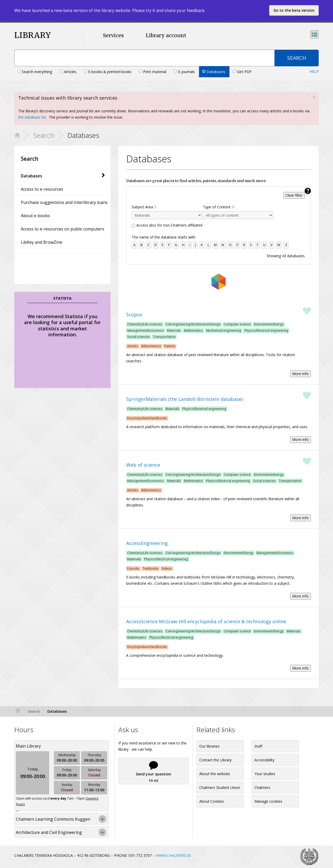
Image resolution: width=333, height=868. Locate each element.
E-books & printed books (108, 72)
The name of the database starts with (164, 237)
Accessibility (264, 760)
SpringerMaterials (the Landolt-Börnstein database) (184, 399)
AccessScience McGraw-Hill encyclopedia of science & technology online (206, 621)
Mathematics (193, 330)
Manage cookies (268, 801)
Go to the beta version (294, 10)
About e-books (35, 216)
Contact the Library (215, 760)
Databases (214, 72)
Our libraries (209, 746)
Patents (170, 346)
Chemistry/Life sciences (145, 324)
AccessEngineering (147, 543)
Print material (153, 72)
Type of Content (219, 207)
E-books (133, 568)
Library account (166, 35)
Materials (174, 330)
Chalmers (262, 787)
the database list (32, 117)
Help (314, 71)
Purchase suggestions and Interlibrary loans (64, 202)
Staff (258, 746)
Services (113, 35)
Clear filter (294, 195)
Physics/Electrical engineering (266, 330)
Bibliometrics (151, 346)
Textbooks (151, 568)
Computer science (237, 324)
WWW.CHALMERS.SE (173, 855)
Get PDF (242, 72)
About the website (215, 774)
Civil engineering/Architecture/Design (193, 324)
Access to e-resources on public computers (63, 229)
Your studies (265, 774)
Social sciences (139, 337)
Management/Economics (146, 330)
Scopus (134, 314)
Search (44, 135)
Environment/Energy (269, 324)
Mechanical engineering (224, 330)
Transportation (164, 337)
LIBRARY (33, 35)
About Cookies (212, 801)
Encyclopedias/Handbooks (147, 418)
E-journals (185, 72)
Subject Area (144, 207)
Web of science (143, 465)
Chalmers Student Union (220, 787)
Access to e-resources (42, 189)
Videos (167, 568)
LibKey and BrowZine (41, 242)
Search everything (35, 72)
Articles (69, 72)
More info (300, 374)
